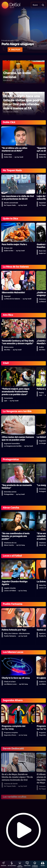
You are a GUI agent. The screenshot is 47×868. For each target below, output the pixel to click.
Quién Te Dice (27, 866)
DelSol (15, 4)
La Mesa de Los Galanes (35, 866)
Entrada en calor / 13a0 (10, 40)
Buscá (35, 5)
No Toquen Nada (12, 866)
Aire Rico (43, 866)
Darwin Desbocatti (20, 866)
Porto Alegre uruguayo (18, 44)
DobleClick (4, 866)
